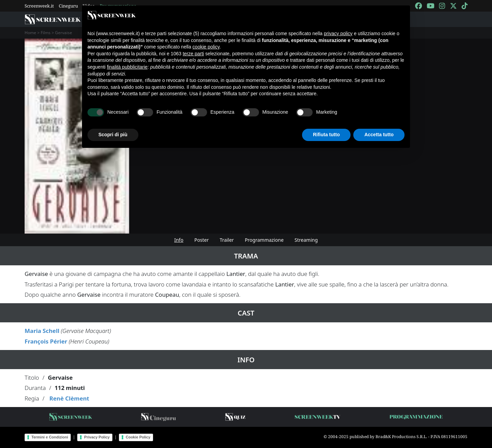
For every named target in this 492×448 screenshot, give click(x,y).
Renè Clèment (69, 398)
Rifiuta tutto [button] (326, 135)
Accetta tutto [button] (379, 135)
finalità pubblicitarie (127, 67)
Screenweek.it (39, 6)
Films (46, 33)
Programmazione (264, 240)
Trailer (227, 240)
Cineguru (68, 6)
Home (30, 33)
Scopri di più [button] (113, 135)
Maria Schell (42, 331)
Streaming (306, 240)
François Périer (46, 341)
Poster (202, 240)
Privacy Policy (97, 437)
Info (179, 240)
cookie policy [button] (206, 47)
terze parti (193, 54)
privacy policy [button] (338, 33)
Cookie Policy (138, 437)
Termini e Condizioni (50, 437)
